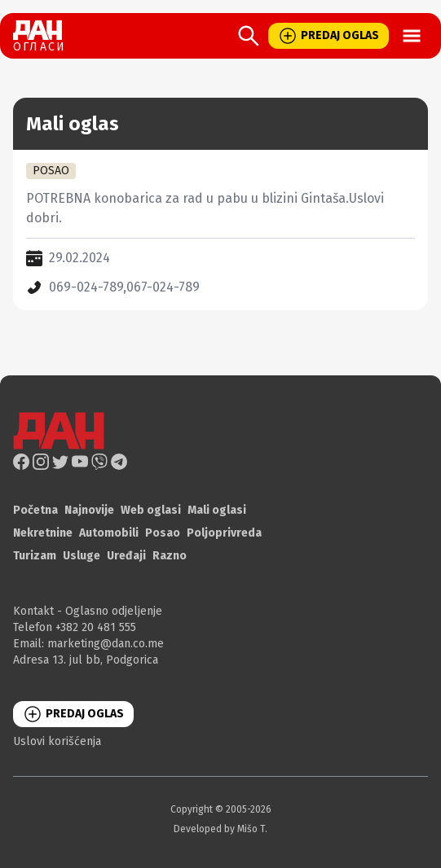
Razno (170, 556)
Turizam (35, 556)
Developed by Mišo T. (220, 829)
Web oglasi (151, 510)
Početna (35, 510)
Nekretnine (43, 533)
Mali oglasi (217, 510)
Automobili (109, 533)
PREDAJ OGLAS (329, 36)
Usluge (82, 556)
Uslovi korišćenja (57, 741)
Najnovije (89, 510)
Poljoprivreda (224, 533)
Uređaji (126, 556)
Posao (163, 533)
